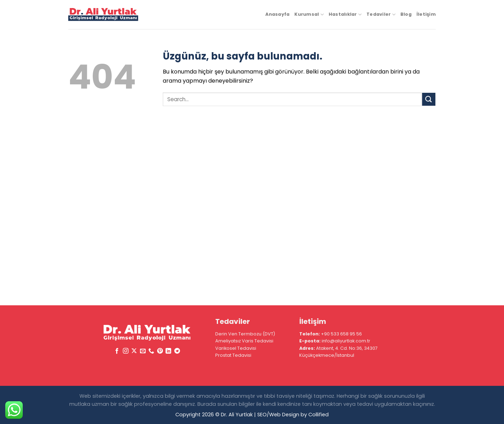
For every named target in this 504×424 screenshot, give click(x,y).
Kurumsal (309, 15)
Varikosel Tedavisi (236, 348)
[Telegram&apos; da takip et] (177, 351)
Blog (406, 14)
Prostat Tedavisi (233, 355)
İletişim (426, 14)
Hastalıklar (345, 15)
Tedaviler (381, 15)
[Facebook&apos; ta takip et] (117, 351)
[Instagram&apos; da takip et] (126, 351)
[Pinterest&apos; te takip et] (160, 351)
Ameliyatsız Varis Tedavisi (244, 341)
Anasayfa (277, 14)
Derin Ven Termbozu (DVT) (245, 334)
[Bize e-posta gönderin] (143, 351)
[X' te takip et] (134, 351)
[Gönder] (429, 99)
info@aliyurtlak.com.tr (346, 341)
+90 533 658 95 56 (341, 334)
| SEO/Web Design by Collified (291, 415)
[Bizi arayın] (151, 351)
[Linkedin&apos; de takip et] (168, 351)
